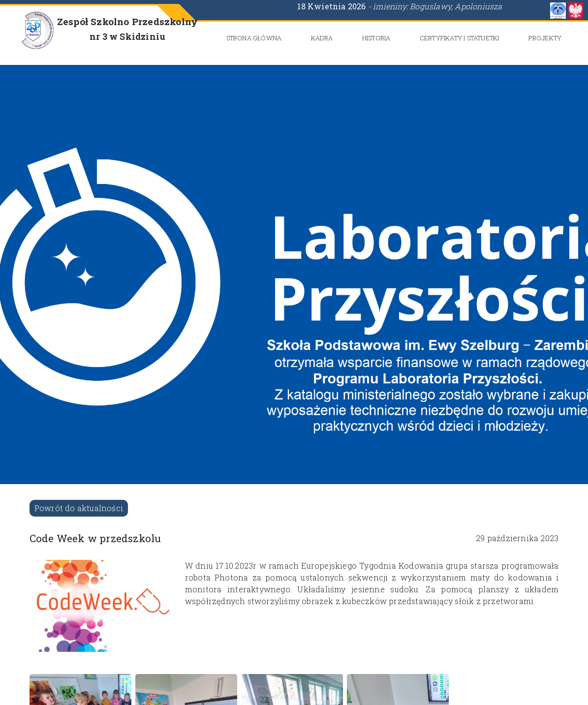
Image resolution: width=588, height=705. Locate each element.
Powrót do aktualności (79, 508)
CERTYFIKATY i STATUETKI (460, 38)
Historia (376, 38)
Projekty (545, 38)
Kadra (322, 38)
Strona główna (254, 38)
